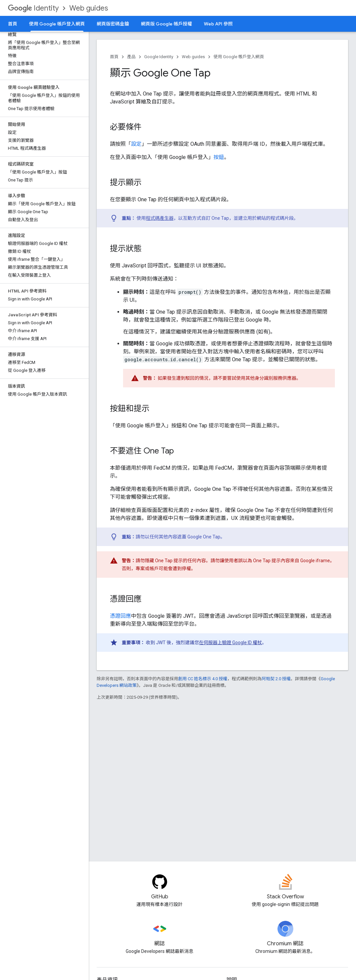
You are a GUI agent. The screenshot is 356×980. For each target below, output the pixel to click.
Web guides (89, 8)
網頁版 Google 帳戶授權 (166, 24)
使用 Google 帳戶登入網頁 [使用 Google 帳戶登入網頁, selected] (57, 24)
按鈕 (219, 157)
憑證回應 (120, 616)
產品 (131, 57)
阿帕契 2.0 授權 (276, 679)
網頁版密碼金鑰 (113, 24)
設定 (136, 144)
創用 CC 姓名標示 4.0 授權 (203, 679)
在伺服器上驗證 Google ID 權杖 (230, 643)
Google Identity (159, 57)
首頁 (13, 24)
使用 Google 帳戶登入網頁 (239, 57)
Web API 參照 (218, 24)
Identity (33, 8)
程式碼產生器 (160, 218)
